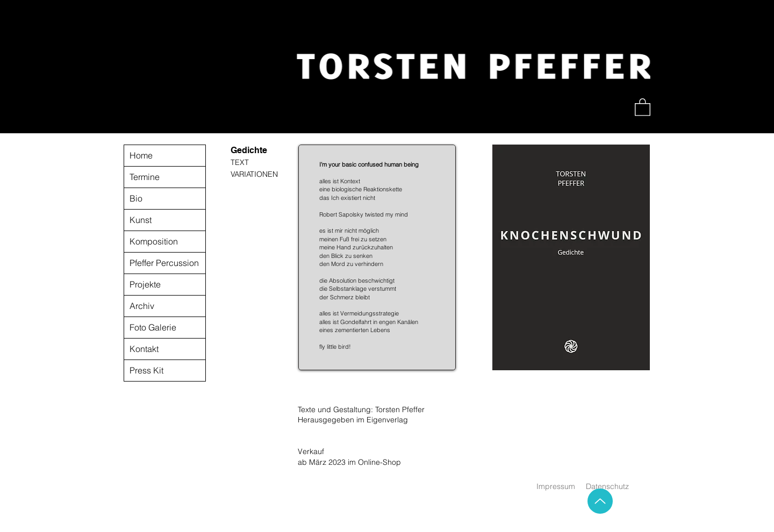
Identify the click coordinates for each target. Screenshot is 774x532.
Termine (145, 177)
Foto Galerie (153, 327)
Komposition (154, 241)
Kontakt (144, 349)
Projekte (145, 284)
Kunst (141, 220)
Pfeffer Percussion (164, 263)
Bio (136, 198)
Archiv (142, 306)
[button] (643, 107)
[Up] (600, 501)
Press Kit (146, 370)
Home (141, 155)
